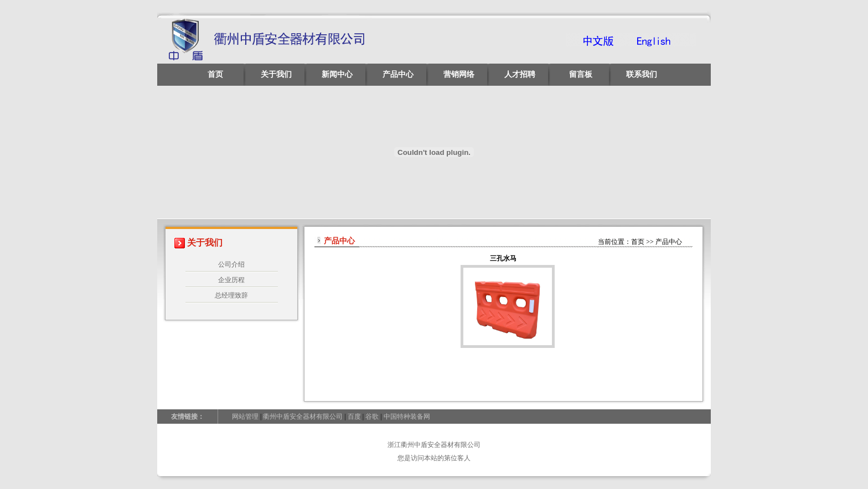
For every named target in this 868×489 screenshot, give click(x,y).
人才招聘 (520, 74)
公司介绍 (231, 264)
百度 (354, 417)
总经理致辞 (231, 295)
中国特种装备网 (407, 417)
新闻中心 (337, 74)
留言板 (581, 74)
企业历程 (231, 280)
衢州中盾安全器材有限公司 (303, 417)
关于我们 (276, 74)
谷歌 (372, 417)
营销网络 (459, 74)
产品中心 (398, 74)
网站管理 (245, 417)
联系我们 (642, 74)
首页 (215, 74)
